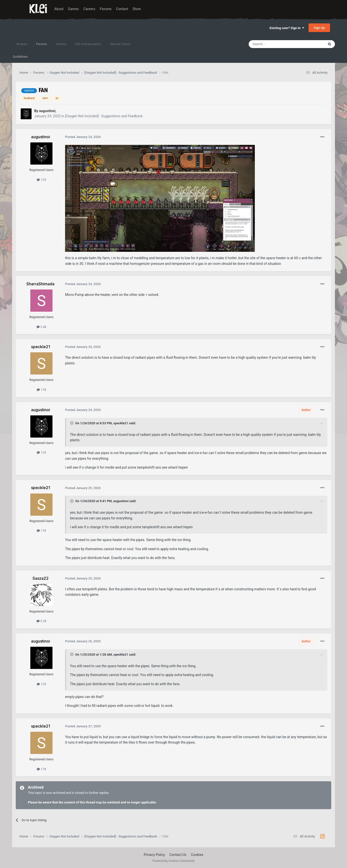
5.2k (42, 621)
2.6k (42, 327)
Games (73, 9)
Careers (89, 9)
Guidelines (20, 57)
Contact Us (178, 855)
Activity (61, 44)
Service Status (120, 44)
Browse (22, 44)
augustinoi (121, 501)
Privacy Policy (154, 855)
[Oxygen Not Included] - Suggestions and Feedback (104, 116)
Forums (106, 9)
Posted (83, 137)
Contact (122, 9)
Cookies (197, 855)
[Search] (275, 44)
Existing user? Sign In (287, 28)
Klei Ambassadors (88, 44)
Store (137, 9)
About (59, 9)
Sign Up (319, 28)
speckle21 (121, 423)
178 (41, 390)
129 (41, 180)
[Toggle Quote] (72, 423)
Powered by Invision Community (174, 861)
